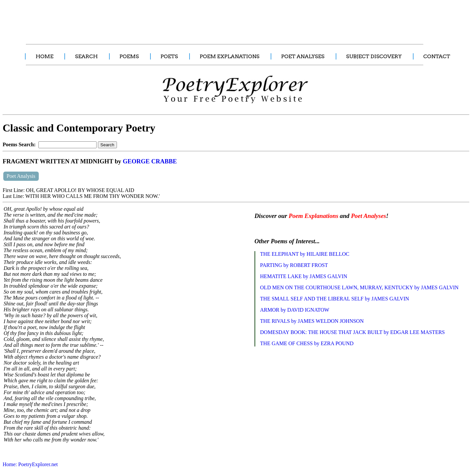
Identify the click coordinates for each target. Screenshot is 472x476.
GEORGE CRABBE (150, 161)
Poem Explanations (314, 216)
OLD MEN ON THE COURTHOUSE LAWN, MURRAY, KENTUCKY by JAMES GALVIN (359, 287)
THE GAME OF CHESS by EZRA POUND (307, 343)
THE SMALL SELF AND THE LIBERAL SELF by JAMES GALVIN (335, 299)
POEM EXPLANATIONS (230, 56)
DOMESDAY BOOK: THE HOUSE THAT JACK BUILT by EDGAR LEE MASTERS (352, 332)
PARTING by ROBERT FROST (294, 265)
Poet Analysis (21, 176)
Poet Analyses (368, 216)
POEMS (129, 56)
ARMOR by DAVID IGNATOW (295, 310)
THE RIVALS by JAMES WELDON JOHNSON (312, 321)
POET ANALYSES (303, 56)
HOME (44, 56)
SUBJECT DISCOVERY (374, 56)
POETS (169, 56)
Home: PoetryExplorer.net (30, 464)
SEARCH (86, 56)
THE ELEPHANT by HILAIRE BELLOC (305, 254)
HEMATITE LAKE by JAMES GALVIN (304, 276)
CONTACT (437, 56)
